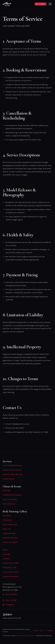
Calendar (6, 490)
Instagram (8, 605)
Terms (42, 631)
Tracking (50, 631)
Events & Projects (10, 542)
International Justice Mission (26, 636)
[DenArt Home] (7, 4)
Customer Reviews (10, 576)
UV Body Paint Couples (12, 495)
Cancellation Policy (11, 572)
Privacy (36, 631)
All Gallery (7, 516)
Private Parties (9, 479)
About (5, 550)
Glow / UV (7, 529)
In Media (6, 554)
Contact (6, 559)
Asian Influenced (10, 524)
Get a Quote (40, 4)
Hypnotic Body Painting (13, 474)
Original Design (9, 533)
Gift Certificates (9, 504)
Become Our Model (11, 563)
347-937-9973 (11, 594)
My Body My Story (10, 538)
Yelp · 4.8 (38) (10, 600)
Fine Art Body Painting (12, 465)
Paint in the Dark (10, 499)
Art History (7, 520)
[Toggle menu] (50, 4)
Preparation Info (9, 567)
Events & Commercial (12, 470)
